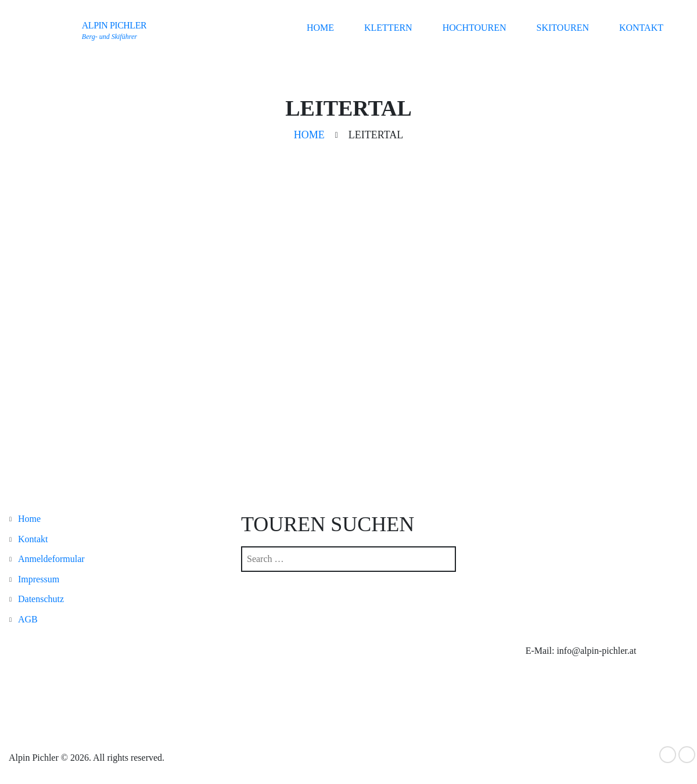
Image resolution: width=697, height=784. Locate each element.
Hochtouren (475, 28)
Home (320, 28)
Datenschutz (41, 599)
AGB (28, 619)
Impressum (39, 579)
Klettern (388, 28)
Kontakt (641, 28)
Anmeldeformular (51, 559)
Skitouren (563, 28)
